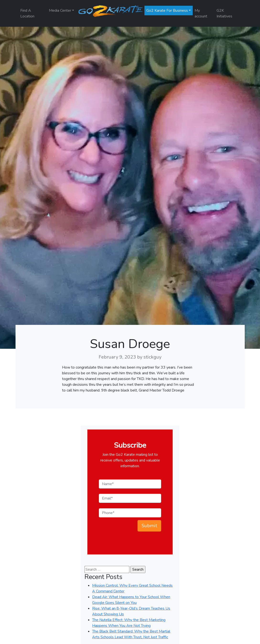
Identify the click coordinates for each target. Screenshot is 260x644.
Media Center (60, 11)
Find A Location (27, 13)
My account (201, 13)
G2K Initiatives (224, 13)
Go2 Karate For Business (167, 11)
